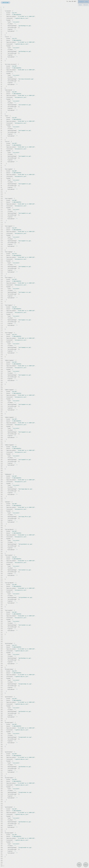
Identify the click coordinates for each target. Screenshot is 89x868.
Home (80, 5)
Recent (86, 5)
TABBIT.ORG (83, 2)
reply (86, 865)
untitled (5, 3)
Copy (79, 865)
